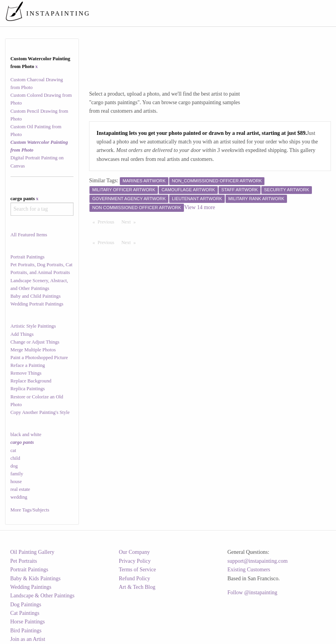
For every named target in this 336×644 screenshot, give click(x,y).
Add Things (22, 334)
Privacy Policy (135, 561)
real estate (20, 489)
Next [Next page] (130, 222)
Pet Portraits (24, 561)
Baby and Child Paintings (36, 296)
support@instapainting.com (258, 561)
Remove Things (26, 373)
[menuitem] (187, 13)
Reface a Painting (28, 365)
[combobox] (42, 209)
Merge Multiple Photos (33, 350)
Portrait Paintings (28, 257)
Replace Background (31, 381)
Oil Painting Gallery (32, 552)
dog (14, 466)
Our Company (134, 552)
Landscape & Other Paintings (42, 596)
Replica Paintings (28, 389)
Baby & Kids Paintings (35, 579)
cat (13, 450)
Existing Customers (249, 570)
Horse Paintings (27, 622)
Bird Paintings (26, 631)
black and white (26, 435)
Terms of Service (137, 570)
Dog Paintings (26, 605)
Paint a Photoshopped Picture (39, 358)
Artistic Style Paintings (33, 326)
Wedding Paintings (31, 587)
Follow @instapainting (252, 593)
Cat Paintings (25, 613)
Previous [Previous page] (108, 222)
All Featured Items (29, 235)
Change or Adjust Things (35, 342)
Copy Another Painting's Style (40, 412)
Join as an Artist (28, 639)
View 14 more (200, 207)
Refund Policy (134, 579)
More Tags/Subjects (30, 510)
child (15, 458)
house (16, 482)
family (17, 474)
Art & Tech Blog (137, 587)
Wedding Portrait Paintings (37, 304)
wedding (19, 497)
